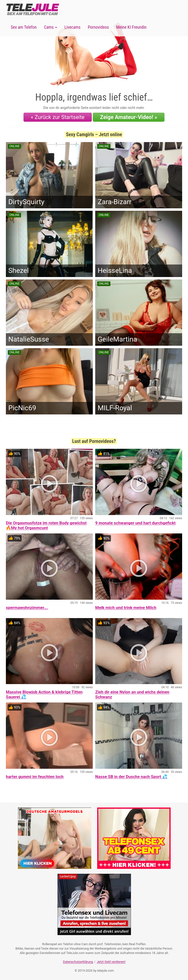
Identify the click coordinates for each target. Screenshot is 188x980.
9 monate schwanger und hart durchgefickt (135, 523)
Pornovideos (98, 27)
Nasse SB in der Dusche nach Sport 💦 (131, 777)
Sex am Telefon (24, 27)
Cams (51, 27)
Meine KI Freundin (131, 27)
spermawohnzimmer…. (27, 608)
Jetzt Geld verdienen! (111, 962)
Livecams (72, 27)
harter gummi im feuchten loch (35, 777)
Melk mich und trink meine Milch (126, 608)
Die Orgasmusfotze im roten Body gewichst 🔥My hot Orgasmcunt (46, 525)
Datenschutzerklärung (78, 962)
